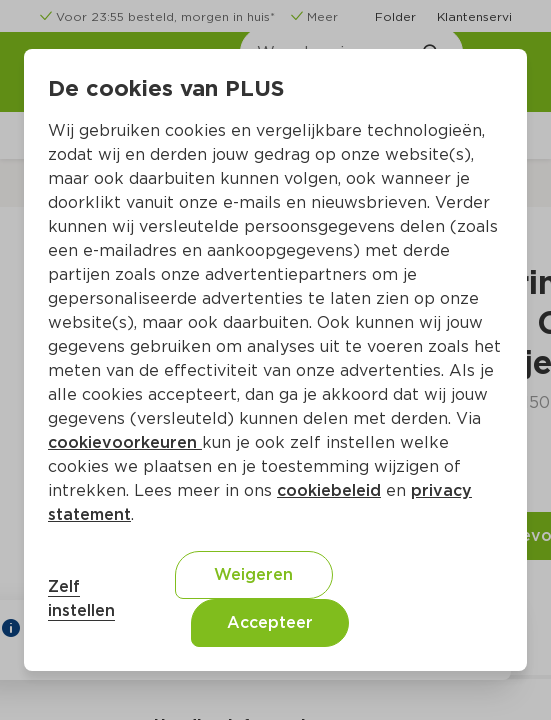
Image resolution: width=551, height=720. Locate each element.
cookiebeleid (329, 490)
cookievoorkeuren (125, 442)
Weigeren (253, 574)
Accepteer (270, 622)
